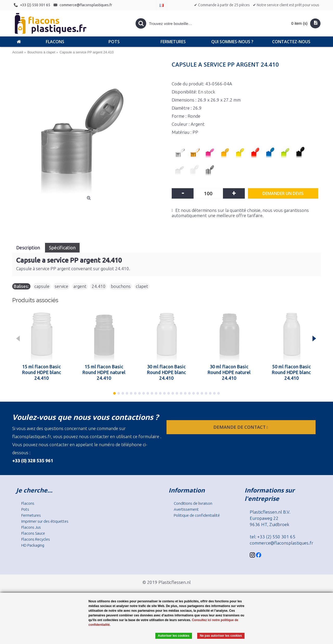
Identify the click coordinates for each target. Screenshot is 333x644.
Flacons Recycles (36, 539)
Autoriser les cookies (174, 636)
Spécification (62, 248)
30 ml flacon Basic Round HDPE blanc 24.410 (166, 372)
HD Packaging (33, 545)
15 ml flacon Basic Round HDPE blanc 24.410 (42, 372)
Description (29, 248)
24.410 (99, 286)
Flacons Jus (31, 527)
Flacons (28, 503)
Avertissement (186, 509)
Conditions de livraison (193, 503)
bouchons (121, 286)
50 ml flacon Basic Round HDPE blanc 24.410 (291, 372)
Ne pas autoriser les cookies (221, 636)
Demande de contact (241, 427)
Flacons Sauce (33, 533)
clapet (142, 286)
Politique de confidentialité (197, 515)
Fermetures (31, 515)
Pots (25, 509)
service (61, 286)
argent (80, 286)
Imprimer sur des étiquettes (45, 521)
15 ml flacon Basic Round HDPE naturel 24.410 (104, 372)
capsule (42, 286)
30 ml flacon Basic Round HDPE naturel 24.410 (229, 372)
